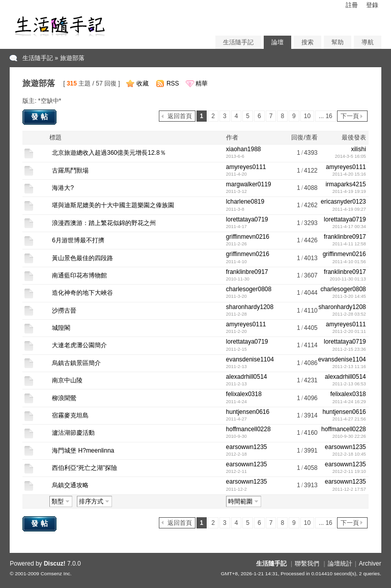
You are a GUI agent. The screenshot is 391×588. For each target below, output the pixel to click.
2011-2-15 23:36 (349, 349)
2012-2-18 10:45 (349, 454)
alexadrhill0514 (247, 377)
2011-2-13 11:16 (349, 367)
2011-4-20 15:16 (349, 174)
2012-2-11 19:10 (349, 471)
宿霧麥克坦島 (70, 415)
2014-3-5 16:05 (351, 156)
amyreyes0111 (246, 167)
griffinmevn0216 (248, 237)
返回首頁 (180, 116)
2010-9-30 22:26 (349, 436)
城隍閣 (61, 328)
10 (307, 116)
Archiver (370, 564)
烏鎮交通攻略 (70, 485)
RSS (173, 83)
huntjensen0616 (248, 412)
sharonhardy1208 (250, 307)
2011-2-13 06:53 (349, 384)
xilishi (358, 149)
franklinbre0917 (345, 237)
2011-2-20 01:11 (349, 331)
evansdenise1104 (250, 359)
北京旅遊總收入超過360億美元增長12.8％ (109, 153)
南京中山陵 (67, 380)
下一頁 (350, 116)
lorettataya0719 (247, 219)
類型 (58, 501)
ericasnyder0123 (343, 202)
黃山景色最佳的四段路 (82, 258)
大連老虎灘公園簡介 (79, 345)
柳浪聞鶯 (64, 398)
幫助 (338, 42)
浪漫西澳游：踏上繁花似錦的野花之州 (104, 223)
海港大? (63, 188)
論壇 (277, 42)
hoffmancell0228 (248, 429)
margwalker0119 (249, 184)
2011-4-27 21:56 (349, 419)
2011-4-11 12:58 (349, 244)
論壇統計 (340, 564)
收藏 (143, 83)
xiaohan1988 (244, 149)
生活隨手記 (238, 42)
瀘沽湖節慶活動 (73, 433)
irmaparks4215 (345, 184)
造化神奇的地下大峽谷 (82, 293)
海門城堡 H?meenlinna (83, 451)
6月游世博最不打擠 (78, 240)
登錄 (372, 5)
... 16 (326, 116)
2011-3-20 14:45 (349, 296)
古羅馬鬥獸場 (70, 171)
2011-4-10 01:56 (349, 262)
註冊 (352, 5)
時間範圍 (240, 501)
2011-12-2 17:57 (349, 489)
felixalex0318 (244, 394)
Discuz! (55, 564)
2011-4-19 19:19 (349, 191)
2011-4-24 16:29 (349, 402)
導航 (368, 42)
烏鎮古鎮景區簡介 (76, 363)
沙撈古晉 (64, 311)
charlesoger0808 (249, 289)
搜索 (308, 42)
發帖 (41, 117)
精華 (202, 83)
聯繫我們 (307, 564)
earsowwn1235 (247, 447)
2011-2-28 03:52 (349, 314)
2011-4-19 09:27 (349, 209)
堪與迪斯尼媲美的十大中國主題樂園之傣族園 (113, 205)
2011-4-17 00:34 (349, 227)
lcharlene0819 (245, 202)
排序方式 (91, 501)
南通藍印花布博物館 (79, 275)
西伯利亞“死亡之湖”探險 (85, 468)
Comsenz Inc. (56, 573)
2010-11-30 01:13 (348, 279)
